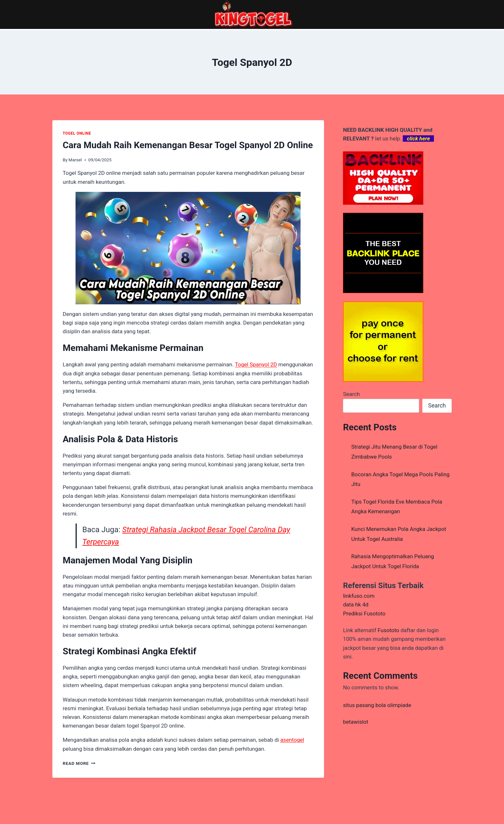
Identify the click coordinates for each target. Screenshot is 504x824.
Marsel (75, 160)
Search (351, 394)
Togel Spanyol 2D (256, 364)
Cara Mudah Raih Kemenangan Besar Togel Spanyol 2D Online (188, 145)
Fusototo (388, 630)
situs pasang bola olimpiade (377, 705)
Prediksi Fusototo (364, 614)
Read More (79, 763)
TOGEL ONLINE (77, 133)
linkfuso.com (359, 596)
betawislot (355, 722)
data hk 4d (356, 605)
